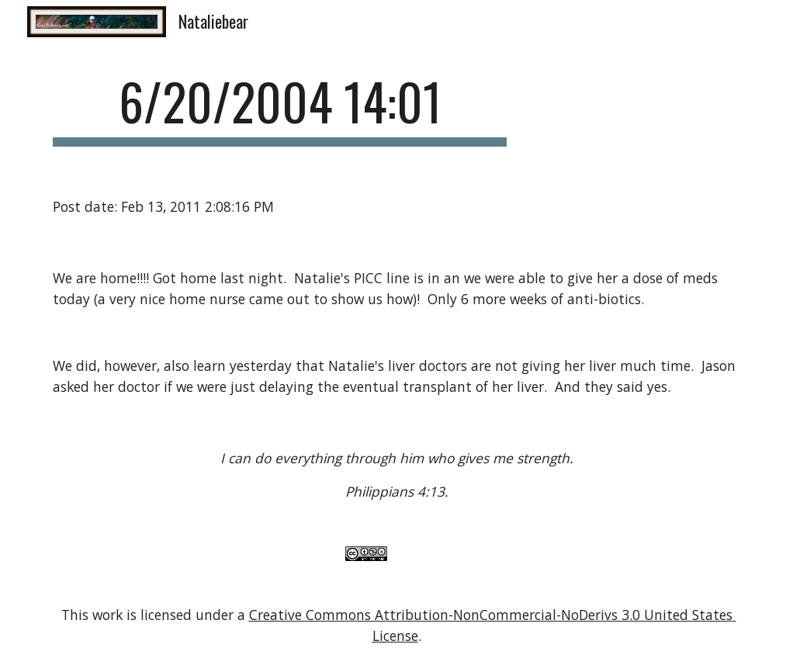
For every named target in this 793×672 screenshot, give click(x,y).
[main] (280, 109)
